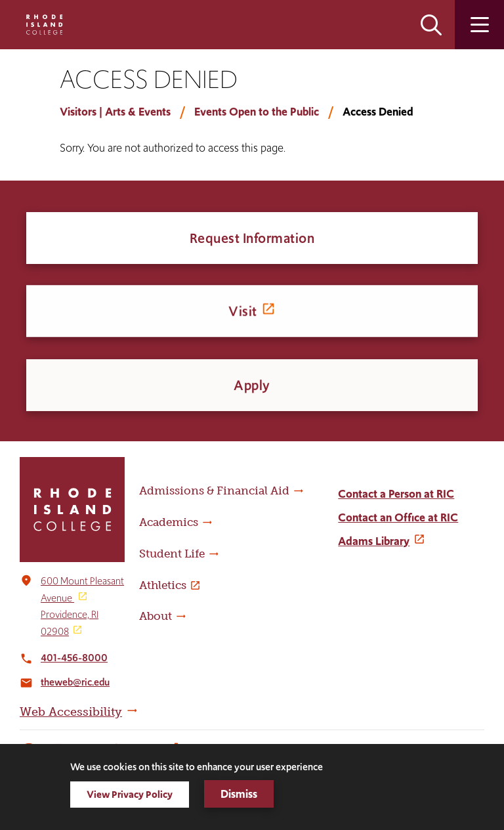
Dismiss (239, 794)
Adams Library (374, 541)
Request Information (252, 238)
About (156, 616)
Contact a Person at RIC (396, 494)
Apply (252, 390)
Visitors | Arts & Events (115, 112)
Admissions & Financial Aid (214, 491)
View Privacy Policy (130, 794)
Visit (243, 314)
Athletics (163, 585)
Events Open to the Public (257, 112)
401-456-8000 (74, 658)
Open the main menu (479, 25)
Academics (169, 522)
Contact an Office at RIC (398, 517)
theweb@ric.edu (75, 682)
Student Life (172, 554)
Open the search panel (431, 25)
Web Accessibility (71, 712)
